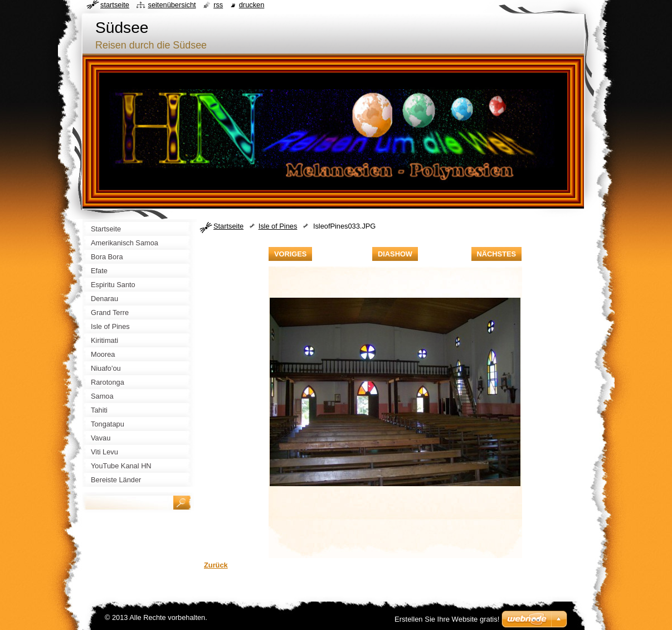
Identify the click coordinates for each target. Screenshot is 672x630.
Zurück (216, 565)
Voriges (290, 254)
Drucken (252, 5)
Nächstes (496, 254)
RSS (218, 5)
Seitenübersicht (172, 5)
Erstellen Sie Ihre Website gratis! (447, 619)
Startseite (228, 226)
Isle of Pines (278, 226)
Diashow (395, 254)
